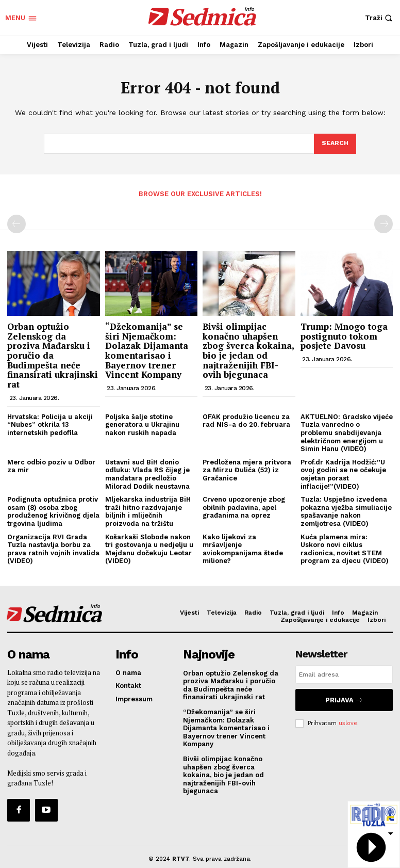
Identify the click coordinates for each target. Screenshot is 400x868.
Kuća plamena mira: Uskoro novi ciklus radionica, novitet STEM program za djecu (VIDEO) (345, 548)
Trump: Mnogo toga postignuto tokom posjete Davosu (344, 335)
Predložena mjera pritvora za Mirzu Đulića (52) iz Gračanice (247, 469)
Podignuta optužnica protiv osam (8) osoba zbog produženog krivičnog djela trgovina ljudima (53, 510)
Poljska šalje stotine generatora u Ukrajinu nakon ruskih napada (142, 424)
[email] (344, 673)
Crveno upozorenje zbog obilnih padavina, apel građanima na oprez (244, 506)
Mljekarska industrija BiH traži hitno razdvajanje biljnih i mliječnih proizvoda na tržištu (148, 510)
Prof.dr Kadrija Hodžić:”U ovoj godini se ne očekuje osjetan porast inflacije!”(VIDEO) (343, 473)
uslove (348, 718)
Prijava (344, 697)
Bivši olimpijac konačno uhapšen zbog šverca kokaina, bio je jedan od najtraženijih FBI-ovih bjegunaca (248, 349)
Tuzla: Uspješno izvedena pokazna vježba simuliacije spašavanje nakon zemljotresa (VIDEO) (346, 510)
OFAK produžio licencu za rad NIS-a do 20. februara (246, 420)
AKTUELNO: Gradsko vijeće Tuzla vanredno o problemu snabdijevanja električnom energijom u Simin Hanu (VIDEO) (347, 432)
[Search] (335, 144)
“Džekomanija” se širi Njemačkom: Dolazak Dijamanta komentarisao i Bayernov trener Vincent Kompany (147, 349)
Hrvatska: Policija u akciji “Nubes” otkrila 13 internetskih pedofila (50, 424)
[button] (380, 18)
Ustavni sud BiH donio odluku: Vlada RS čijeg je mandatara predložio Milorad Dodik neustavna (147, 473)
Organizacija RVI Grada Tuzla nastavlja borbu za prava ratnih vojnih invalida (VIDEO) (53, 548)
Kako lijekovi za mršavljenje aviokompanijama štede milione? (243, 548)
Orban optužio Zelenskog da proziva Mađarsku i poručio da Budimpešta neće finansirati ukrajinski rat (53, 354)
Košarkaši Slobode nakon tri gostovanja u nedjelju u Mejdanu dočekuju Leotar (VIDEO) (149, 548)
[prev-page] (16, 223)
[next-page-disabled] (384, 223)
